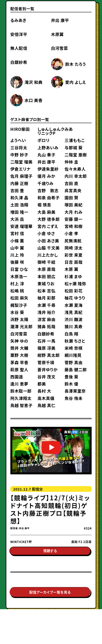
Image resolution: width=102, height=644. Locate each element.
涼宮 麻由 (46, 319)
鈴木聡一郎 (21, 391)
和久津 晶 (19, 197)
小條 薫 (17, 241)
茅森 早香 (19, 362)
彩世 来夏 (74, 255)
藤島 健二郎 (76, 369)
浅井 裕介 (46, 312)
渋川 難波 (74, 319)
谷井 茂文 (46, 377)
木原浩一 (19, 276)
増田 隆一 (19, 212)
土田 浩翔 (19, 205)
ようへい (18, 140)
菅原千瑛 (46, 362)
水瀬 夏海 (74, 305)
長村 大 (44, 391)
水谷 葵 (17, 312)
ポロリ (44, 140)
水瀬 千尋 (46, 305)
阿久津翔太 (21, 398)
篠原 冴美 (46, 348)
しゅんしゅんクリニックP (51, 131)
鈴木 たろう (75, 64)
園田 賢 (71, 197)
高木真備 (46, 398)
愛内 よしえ (76, 82)
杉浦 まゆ (73, 276)
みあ (69, 129)
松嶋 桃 (17, 291)
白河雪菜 (60, 48)
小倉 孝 (71, 233)
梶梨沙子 (19, 305)
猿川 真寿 (74, 326)
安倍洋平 (19, 34)
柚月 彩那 (46, 298)
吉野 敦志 (48, 190)
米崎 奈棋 (74, 348)
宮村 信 (17, 233)
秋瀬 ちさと (75, 341)
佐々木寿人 (75, 169)
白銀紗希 (19, 62)
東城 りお (46, 283)
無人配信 (19, 48)
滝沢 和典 (34, 82)
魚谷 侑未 (74, 398)
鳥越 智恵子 (22, 405)
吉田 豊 (17, 190)
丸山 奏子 (46, 155)
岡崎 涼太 (74, 248)
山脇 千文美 (49, 248)
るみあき (18, 20)
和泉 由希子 (49, 197)
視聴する (50, 552)
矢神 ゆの (19, 341)
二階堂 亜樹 (76, 155)
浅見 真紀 (74, 312)
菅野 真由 (74, 362)
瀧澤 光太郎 (22, 326)
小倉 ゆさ (46, 233)
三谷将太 (19, 147)
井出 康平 (60, 20)
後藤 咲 (17, 262)
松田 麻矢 (19, 298)
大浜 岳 (17, 219)
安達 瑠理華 (22, 226)
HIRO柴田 (20, 129)
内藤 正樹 (19, 183)
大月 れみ (73, 212)
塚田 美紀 (74, 205)
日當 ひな (19, 269)
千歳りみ (45, 183)
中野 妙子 (19, 155)
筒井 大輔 (19, 348)
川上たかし (48, 255)
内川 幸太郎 (76, 176)
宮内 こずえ (48, 226)
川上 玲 (17, 255)
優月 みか (46, 176)
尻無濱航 (73, 241)
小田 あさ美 (48, 241)
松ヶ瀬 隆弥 (75, 283)
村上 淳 (17, 283)
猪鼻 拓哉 (46, 326)
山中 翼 (17, 248)
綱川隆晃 (73, 355)
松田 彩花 (74, 291)
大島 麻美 (46, 212)
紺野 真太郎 (49, 355)
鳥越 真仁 (46, 405)
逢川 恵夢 (19, 384)
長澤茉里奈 (75, 391)
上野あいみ (48, 147)
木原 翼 (71, 269)
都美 (42, 384)
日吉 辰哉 (74, 262)
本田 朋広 (46, 276)
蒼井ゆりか (48, 369)
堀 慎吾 (44, 205)
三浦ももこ (75, 140)
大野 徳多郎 (49, 219)
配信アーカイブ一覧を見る (50, 593)
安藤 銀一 (74, 219)
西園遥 (17, 377)
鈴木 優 (71, 384)
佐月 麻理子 (22, 176)
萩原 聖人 (19, 369)
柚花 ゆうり (75, 298)
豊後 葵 (71, 377)
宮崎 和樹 (74, 226)
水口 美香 (34, 100)
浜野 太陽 (19, 319)
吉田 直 (71, 183)
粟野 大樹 (19, 355)
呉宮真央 (73, 190)
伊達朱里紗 (48, 169)
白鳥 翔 (71, 334)
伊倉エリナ (20, 169)
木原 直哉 (46, 269)
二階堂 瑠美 (22, 162)
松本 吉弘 (46, 291)
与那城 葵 (74, 147)
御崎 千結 (46, 262)
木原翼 (57, 34)
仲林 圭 (71, 162)
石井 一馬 (46, 341)
